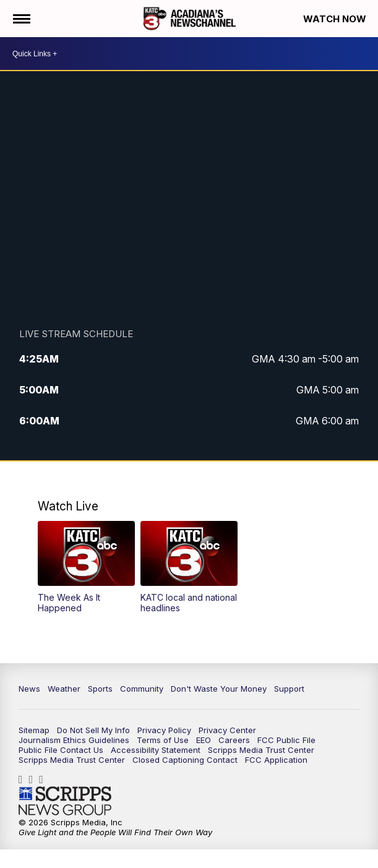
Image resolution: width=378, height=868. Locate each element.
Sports (100, 689)
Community (142, 689)
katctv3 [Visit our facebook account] (24, 780)
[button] (86, 567)
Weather (64, 689)
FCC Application (276, 760)
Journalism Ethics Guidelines (74, 740)
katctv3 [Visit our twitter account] (44, 780)
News (29, 689)
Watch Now (336, 19)
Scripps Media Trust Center (261, 750)
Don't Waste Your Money (219, 689)
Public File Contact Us (61, 750)
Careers (234, 740)
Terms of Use (163, 740)
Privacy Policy (164, 730)
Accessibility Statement (156, 750)
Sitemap (34, 730)
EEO (204, 740)
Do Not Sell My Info (93, 730)
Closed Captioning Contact (185, 760)
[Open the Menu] (21, 19)
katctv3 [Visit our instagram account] (34, 780)
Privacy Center (227, 730)
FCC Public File (286, 740)
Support (289, 689)
